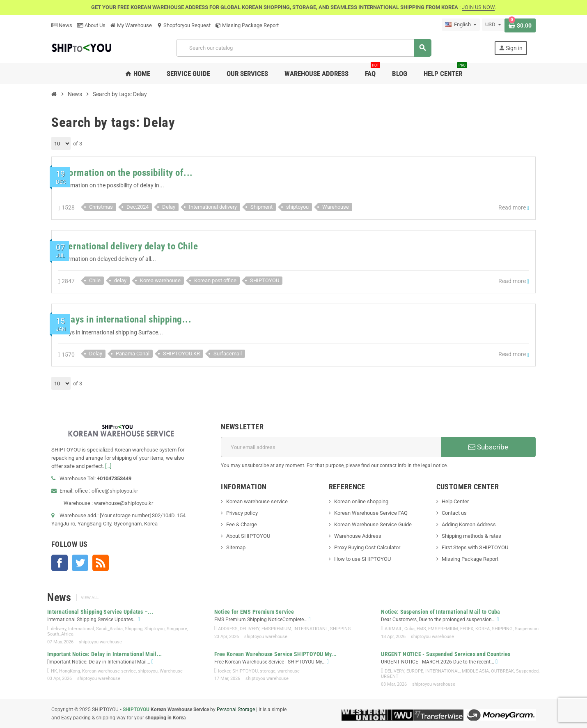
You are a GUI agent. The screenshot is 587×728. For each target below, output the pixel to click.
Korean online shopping (361, 501)
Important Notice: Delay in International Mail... (104, 654)
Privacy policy (242, 513)
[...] (108, 466)
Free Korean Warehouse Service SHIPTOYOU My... (276, 654)
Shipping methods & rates (471, 536)
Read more (514, 208)
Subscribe (488, 447)
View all (90, 598)
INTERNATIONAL (443, 671)
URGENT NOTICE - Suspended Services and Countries (446, 654)
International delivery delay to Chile (128, 246)
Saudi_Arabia (109, 629)
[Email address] (331, 447)
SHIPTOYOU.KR (181, 354)
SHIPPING (341, 629)
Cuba (409, 629)
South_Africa (60, 634)
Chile (95, 280)
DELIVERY (250, 629)
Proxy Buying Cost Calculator (367, 547)
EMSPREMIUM (276, 629)
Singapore (177, 629)
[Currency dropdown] (493, 25)
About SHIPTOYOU (248, 536)
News (62, 25)
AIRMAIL (393, 629)
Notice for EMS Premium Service (254, 612)
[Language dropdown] (461, 25)
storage (268, 671)
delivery (58, 629)
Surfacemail (228, 354)
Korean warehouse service (257, 501)
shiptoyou (297, 207)
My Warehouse (131, 25)
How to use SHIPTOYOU (362, 559)
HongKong (70, 671)
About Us (91, 25)
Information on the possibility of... (125, 173)
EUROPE (415, 671)
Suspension (527, 629)
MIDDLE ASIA (475, 671)
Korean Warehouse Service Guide (373, 524)
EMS (421, 629)
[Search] (304, 48)
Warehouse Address (358, 536)
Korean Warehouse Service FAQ (371, 513)
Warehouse (336, 207)
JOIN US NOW (478, 7)
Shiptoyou (155, 629)
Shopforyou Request (184, 25)
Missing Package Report (247, 25)
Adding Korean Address (469, 524)
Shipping (134, 629)
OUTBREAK (502, 671)
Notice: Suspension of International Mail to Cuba (440, 612)
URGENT (390, 676)
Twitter (80, 563)
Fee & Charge (242, 524)
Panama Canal (133, 354)
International (81, 629)
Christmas (101, 207)
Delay (169, 207)
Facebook (60, 563)
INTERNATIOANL (311, 629)
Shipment (261, 207)
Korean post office (215, 280)
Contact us (454, 513)
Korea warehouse (160, 280)
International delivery (213, 207)
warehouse (289, 671)
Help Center (455, 501)
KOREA (483, 629)
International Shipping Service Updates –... (100, 612)
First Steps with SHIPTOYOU (475, 547)
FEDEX (467, 629)
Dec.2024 (138, 207)
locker (224, 671)
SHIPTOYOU (265, 280)
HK (54, 671)
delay (120, 280)
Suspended (527, 671)
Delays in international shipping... (125, 319)
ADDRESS (228, 629)
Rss (101, 563)
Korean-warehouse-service (109, 671)
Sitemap (236, 547)
